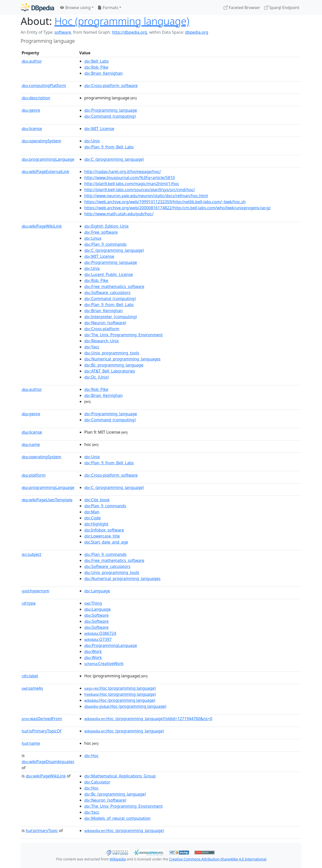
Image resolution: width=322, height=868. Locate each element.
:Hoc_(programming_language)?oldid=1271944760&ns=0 (148, 719)
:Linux (93, 238)
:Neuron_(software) (105, 323)
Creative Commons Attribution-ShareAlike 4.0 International (218, 859)
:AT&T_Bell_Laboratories (110, 371)
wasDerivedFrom (42, 719)
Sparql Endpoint (282, 8)
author (32, 61)
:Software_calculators (107, 293)
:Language (97, 591)
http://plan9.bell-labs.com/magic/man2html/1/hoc (132, 184)
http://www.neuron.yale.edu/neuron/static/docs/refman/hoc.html (146, 196)
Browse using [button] (75, 8)
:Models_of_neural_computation (117, 818)
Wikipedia (118, 859)
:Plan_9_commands (105, 244)
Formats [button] (108, 8)
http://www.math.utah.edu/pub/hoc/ (119, 214)
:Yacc (92, 347)
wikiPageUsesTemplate (47, 500)
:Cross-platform (102, 329)
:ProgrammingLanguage (111, 645)
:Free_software (101, 232)
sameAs (32, 688)
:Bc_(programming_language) (115, 794)
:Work (93, 651)
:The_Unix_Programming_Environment (124, 335)
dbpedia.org (197, 32)
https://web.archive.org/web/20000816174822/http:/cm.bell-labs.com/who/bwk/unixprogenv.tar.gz (177, 208)
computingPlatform (44, 86)
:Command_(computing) (110, 116)
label (30, 676)
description (36, 98)
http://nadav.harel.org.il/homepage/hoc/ (123, 172)
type (29, 603)
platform (34, 475)
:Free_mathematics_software (114, 286)
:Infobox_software (104, 530)
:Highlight (96, 524)
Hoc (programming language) (122, 21)
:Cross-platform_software (111, 86)
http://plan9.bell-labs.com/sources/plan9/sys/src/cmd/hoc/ (140, 190)
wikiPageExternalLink (45, 172)
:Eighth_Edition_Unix (106, 226)
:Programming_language (111, 110)
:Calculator (97, 782)
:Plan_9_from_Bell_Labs (109, 147)
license (32, 129)
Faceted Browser (242, 8)
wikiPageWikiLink (42, 226)
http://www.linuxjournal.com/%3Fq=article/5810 (130, 178)
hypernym (35, 591)
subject (31, 554)
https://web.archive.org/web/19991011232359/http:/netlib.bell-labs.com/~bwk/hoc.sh (165, 202)
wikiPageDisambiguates (48, 762)
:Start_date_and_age (106, 542)
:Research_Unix (102, 341)
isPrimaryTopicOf (42, 731)
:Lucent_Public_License (109, 274)
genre (31, 110)
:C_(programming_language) (114, 159)
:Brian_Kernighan (104, 73)
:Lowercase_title (102, 536)
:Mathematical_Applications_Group (120, 776)
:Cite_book (97, 500)
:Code (92, 518)
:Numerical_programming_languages (122, 359)
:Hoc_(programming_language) (124, 731)
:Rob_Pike (96, 67)
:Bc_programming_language (114, 365)
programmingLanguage (48, 159)
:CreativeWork (104, 664)
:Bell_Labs (96, 61)
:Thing (93, 603)
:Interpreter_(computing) (111, 317)
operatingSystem (41, 141)
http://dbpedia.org (129, 32)
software (63, 32)
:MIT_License (99, 129)
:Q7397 (98, 639)
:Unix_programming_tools (112, 353)
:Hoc (91, 756)
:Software (96, 615)
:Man (92, 512)
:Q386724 (100, 633)
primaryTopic (42, 831)
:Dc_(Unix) (97, 377)
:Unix (92, 141)
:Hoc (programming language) (120, 688)
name (31, 444)
